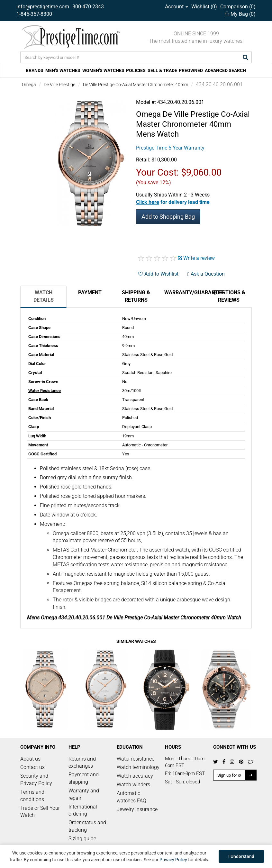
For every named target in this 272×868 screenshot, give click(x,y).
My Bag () (240, 14)
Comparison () (238, 7)
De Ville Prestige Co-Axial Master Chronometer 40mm (136, 85)
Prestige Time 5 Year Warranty (170, 148)
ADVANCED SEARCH (225, 70)
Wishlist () (204, 7)
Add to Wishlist (158, 274)
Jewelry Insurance (137, 809)
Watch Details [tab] (44, 296)
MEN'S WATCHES (63, 70)
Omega (29, 85)
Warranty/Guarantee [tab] (185, 292)
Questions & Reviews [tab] (229, 296)
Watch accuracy (135, 776)
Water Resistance (45, 391)
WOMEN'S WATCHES (103, 70)
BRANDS (35, 70)
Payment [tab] (90, 292)
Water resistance (136, 759)
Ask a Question (206, 274)
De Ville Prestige (59, 85)
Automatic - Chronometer (145, 445)
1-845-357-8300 (34, 14)
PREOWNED (191, 70)
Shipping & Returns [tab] (136, 296)
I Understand (241, 856)
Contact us (32, 767)
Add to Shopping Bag (168, 217)
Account (177, 7)
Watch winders (133, 785)
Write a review (196, 258)
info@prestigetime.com (43, 7)
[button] (173, 202)
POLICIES (136, 70)
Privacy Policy (173, 860)
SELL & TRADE (162, 70)
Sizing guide (82, 839)
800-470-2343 (88, 7)
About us (30, 759)
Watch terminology (138, 767)
